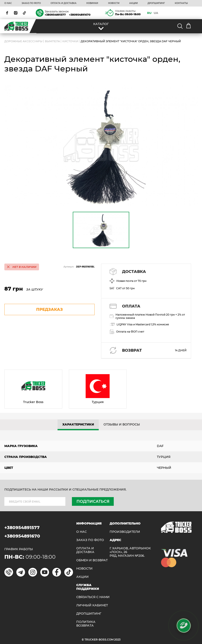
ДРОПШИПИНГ (156, 3)
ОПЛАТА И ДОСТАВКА (64, 3)
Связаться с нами (93, 597)
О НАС (8, 3)
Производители (125, 532)
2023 (117, 640)
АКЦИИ (133, 3)
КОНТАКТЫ (181, 3)
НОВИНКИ (92, 3)
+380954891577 (55, 15)
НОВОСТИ (114, 3)
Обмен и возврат (92, 560)
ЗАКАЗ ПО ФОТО (31, 3)
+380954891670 (80, 15)
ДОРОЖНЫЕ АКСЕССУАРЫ (23, 41)
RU (149, 13)
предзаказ (49, 309)
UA (156, 13)
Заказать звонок (57, 11)
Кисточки (70, 41)
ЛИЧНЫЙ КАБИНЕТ (92, 605)
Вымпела (52, 41)
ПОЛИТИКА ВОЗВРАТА (86, 624)
